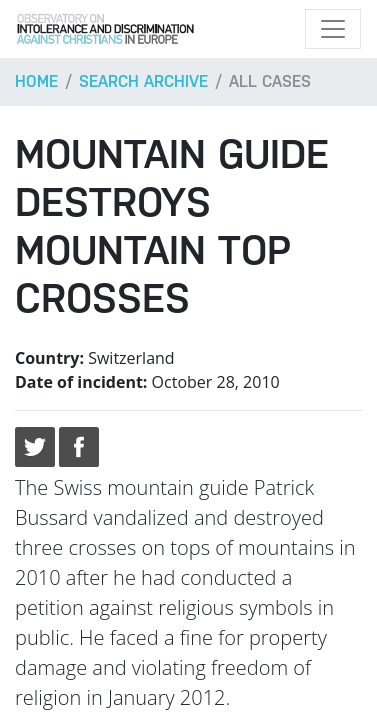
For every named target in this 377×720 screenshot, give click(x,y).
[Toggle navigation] (333, 29)
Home (36, 81)
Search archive (143, 81)
